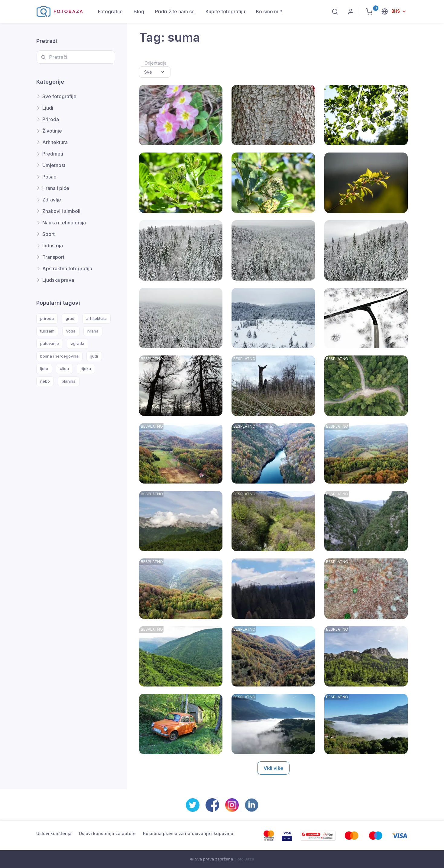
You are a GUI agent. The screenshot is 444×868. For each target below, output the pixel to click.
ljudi (94, 356)
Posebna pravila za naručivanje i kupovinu (188, 833)
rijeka (86, 368)
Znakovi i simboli (61, 211)
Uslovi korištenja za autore (107, 833)
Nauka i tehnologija (64, 223)
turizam (47, 331)
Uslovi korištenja (54, 833)
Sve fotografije (59, 96)
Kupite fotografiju (225, 11)
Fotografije (110, 11)
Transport (53, 257)
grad (70, 318)
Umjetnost (54, 165)
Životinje (52, 131)
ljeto (44, 368)
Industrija (53, 246)
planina (69, 381)
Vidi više (273, 768)
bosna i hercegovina (59, 356)
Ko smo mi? (269, 11)
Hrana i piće (56, 188)
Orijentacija (156, 63)
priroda (47, 318)
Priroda (51, 119)
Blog (139, 11)
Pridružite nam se (175, 11)
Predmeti (53, 154)
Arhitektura (55, 142)
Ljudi (48, 108)
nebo (45, 381)
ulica (64, 368)
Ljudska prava (58, 280)
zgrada (78, 343)
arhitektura (96, 318)
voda (71, 331)
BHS (396, 11)
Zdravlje (52, 200)
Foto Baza (245, 859)
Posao (49, 177)
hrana (93, 331)
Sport (49, 234)
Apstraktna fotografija (67, 268)
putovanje (50, 343)
